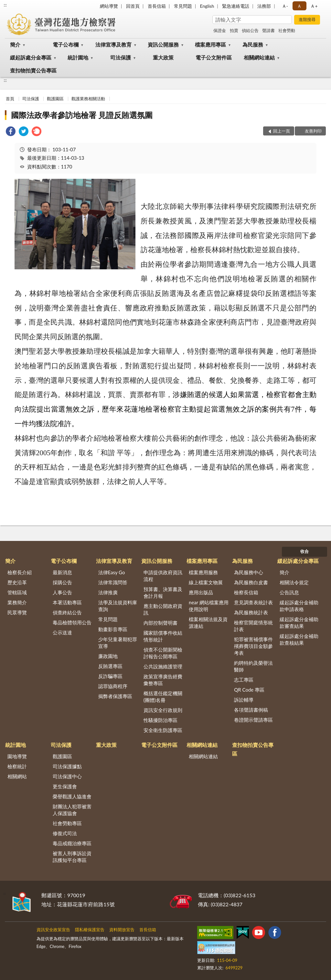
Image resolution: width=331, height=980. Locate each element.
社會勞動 (287, 30)
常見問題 (183, 6)
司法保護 (121, 57)
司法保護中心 (67, 776)
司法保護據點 (67, 766)
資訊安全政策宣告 (53, 930)
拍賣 (234, 30)
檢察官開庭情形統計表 (253, 626)
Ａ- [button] (285, 6)
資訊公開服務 (163, 44)
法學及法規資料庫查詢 (118, 606)
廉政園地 (108, 656)
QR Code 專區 (249, 690)
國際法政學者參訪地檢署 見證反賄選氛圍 (82, 115)
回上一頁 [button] (282, 131)
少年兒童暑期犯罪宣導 (118, 643)
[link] (11, 132)
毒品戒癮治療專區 (72, 843)
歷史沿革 (17, 582)
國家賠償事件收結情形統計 (163, 636)
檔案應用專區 (210, 44)
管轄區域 (17, 592)
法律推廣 (108, 592)
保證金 (220, 30)
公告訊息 (289, 592)
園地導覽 (17, 756)
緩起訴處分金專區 (31, 57)
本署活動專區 (67, 602)
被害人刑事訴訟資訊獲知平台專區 (72, 857)
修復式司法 (65, 833)
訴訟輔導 (244, 700)
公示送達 (62, 632)
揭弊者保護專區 (115, 696)
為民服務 (253, 44)
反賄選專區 (110, 666)
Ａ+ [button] (314, 6)
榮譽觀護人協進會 (72, 796)
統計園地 (78, 57)
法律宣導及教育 (113, 44)
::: (5, 5)
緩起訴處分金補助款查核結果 (299, 639)
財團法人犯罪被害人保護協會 (72, 810)
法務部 (264, 6)
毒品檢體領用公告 (72, 622)
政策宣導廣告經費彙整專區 (163, 680)
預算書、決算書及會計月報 (163, 592)
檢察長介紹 (20, 572)
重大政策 (163, 57)
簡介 (15, 44)
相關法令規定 (294, 582)
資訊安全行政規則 (163, 710)
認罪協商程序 (113, 686)
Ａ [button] (299, 6)
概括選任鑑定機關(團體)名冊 (163, 697)
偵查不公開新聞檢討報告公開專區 (163, 653)
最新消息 (62, 572)
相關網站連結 (259, 57)
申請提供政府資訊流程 (163, 576)
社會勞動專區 (67, 823)
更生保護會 (65, 786)
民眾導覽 (17, 612)
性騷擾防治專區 (160, 720)
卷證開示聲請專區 (253, 720)
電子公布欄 (66, 44)
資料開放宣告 (122, 930)
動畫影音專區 (113, 629)
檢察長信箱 (246, 592)
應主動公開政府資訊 (163, 609)
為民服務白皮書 (251, 582)
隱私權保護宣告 (90, 930)
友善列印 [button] (313, 131)
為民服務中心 (249, 572)
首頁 (10, 99)
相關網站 (17, 776)
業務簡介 (17, 602)
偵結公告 (250, 30)
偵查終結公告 (67, 612)
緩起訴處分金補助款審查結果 (299, 623)
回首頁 (133, 6)
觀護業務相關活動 (88, 99)
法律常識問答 (113, 582)
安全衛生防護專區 (163, 730)
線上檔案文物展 (206, 582)
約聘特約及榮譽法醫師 (253, 666)
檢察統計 (17, 766)
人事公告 (62, 592)
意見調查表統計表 (253, 602)
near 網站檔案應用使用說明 (209, 606)
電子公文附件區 (214, 57)
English (207, 6)
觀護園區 (55, 99)
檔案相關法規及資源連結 (208, 623)
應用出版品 (201, 592)
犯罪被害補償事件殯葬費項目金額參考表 (253, 646)
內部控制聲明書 (160, 623)
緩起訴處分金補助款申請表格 (299, 606)
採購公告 (62, 582)
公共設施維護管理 (163, 666)
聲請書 (268, 30)
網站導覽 (109, 6)
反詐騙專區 (110, 676)
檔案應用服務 (203, 572)
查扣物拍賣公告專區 (33, 70)
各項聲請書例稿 (251, 710)
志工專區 (244, 680)
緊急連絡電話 (236, 6)
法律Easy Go (112, 572)
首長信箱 (157, 6)
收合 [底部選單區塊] (304, 551)
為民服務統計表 (251, 612)
